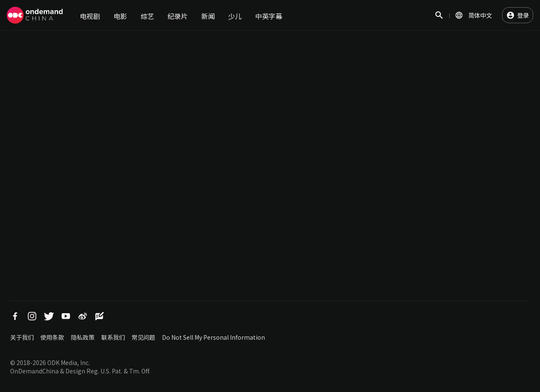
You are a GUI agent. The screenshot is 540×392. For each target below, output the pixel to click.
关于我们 (22, 337)
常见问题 (143, 337)
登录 (523, 15)
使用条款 (52, 337)
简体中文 (480, 15)
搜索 (439, 20)
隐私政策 (83, 337)
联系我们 (113, 337)
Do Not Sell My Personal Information (213, 337)
